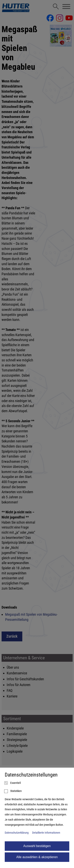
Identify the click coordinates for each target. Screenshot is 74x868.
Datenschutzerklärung (17, 833)
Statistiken (13, 791)
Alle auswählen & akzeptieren (37, 857)
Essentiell (13, 783)
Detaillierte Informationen (46, 833)
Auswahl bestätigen (37, 846)
